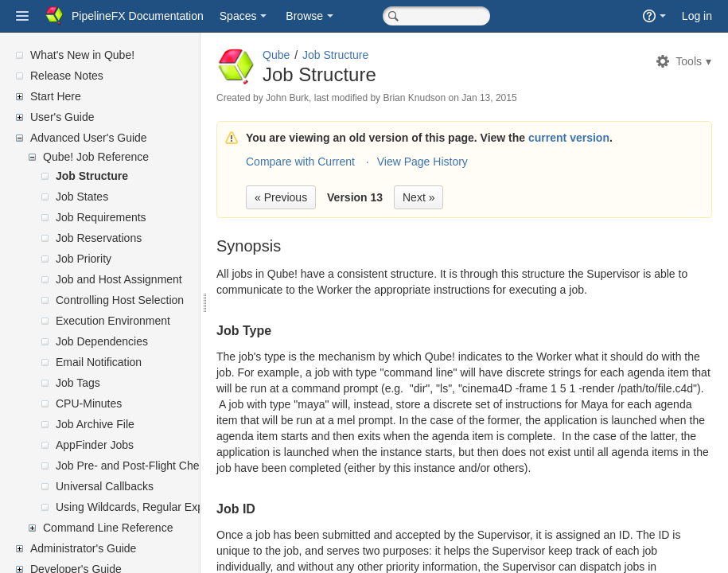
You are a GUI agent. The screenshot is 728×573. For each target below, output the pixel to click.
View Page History (461, 162)
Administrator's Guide (83, 548)
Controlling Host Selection (120, 300)
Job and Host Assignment (119, 279)
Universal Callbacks (105, 486)
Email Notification (99, 362)
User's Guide (62, 117)
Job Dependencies (102, 341)
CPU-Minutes (89, 403)
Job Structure (92, 176)
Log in (697, 16)
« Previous (319, 197)
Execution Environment (113, 321)
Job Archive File (95, 424)
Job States (82, 197)
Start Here (56, 96)
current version (607, 138)
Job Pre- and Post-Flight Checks (136, 466)
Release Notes (67, 76)
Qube (314, 55)
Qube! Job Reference (96, 157)
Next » (457, 197)
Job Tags (78, 383)
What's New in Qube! (82, 55)
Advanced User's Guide (89, 138)
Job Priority (84, 259)
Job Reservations (99, 238)
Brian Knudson (452, 98)
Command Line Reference (108, 528)
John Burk (325, 98)
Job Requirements (101, 217)
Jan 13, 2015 (527, 98)
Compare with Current (339, 162)
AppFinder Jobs (95, 445)
